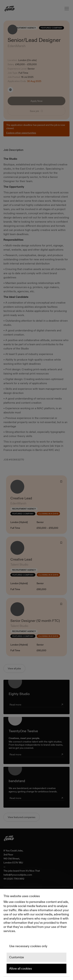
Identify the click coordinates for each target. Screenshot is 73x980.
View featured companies (22, 817)
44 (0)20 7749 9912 (14, 879)
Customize (17, 957)
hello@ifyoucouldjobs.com (18, 875)
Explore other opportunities (21, 133)
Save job (36, 111)
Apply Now (36, 101)
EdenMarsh (17, 46)
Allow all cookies (21, 969)
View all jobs (14, 668)
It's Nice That (33, 871)
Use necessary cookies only (28, 946)
